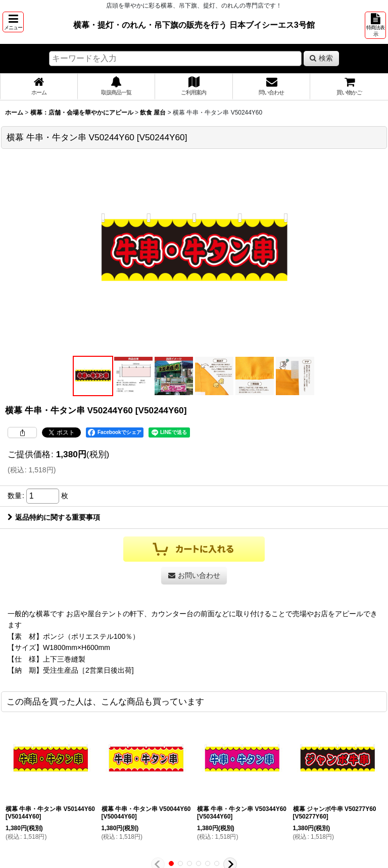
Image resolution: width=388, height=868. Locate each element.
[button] (13, 22)
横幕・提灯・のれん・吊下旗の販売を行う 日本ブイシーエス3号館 (194, 25)
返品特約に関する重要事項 (54, 517)
